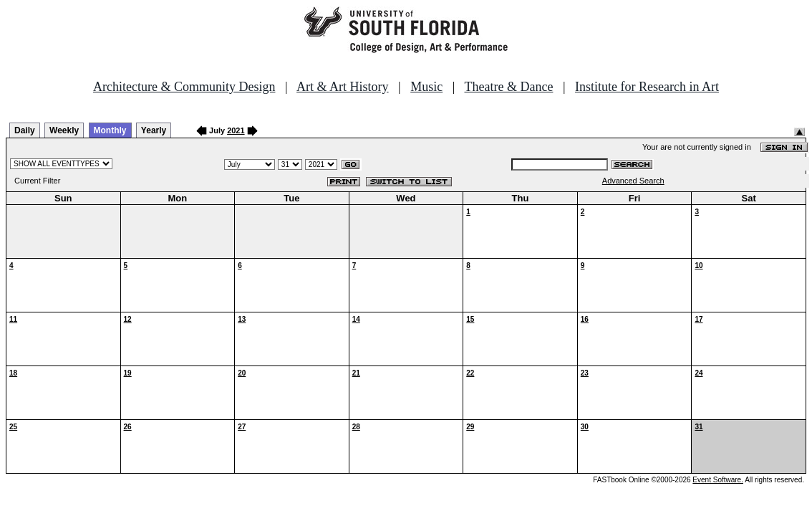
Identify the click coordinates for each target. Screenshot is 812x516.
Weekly (64, 130)
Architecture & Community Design (184, 87)
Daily (25, 130)
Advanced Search (633, 181)
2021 (236, 130)
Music (426, 87)
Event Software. (718, 480)
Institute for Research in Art (647, 87)
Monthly (110, 130)
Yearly (154, 130)
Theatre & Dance (508, 87)
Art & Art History (343, 87)
